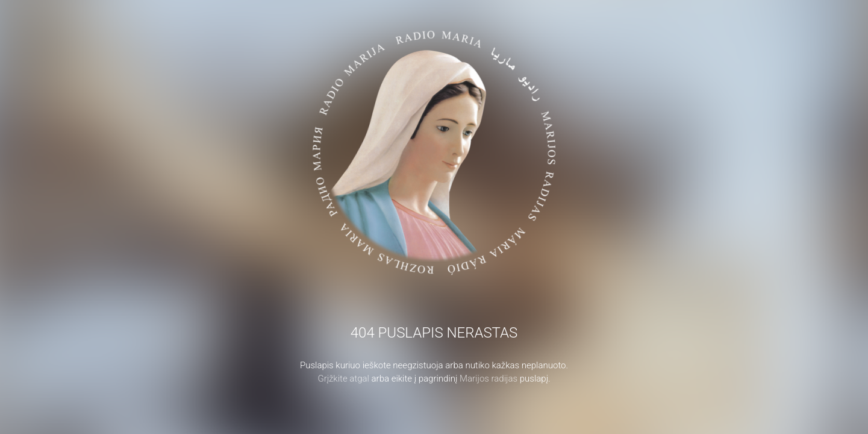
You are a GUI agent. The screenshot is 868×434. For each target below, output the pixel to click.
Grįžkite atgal (343, 379)
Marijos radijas (489, 379)
